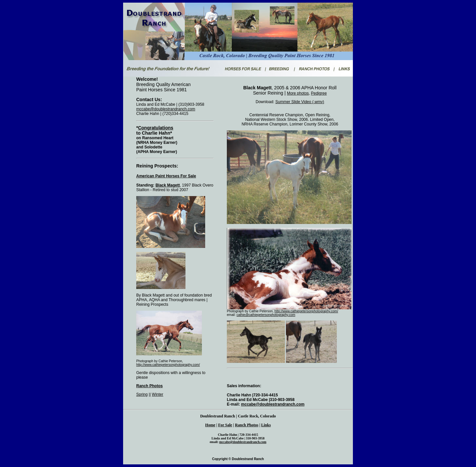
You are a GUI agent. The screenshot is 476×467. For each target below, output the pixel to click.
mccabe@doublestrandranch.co (241, 442)
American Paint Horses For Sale (166, 176)
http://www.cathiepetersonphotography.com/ (168, 365)
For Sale (225, 425)
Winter (158, 394)
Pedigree (319, 93)
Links (266, 425)
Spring (142, 394)
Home (210, 425)
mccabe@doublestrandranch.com (166, 109)
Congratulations (155, 128)
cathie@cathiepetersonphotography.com (266, 315)
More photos (298, 93)
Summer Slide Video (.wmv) (300, 102)
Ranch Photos (150, 386)
